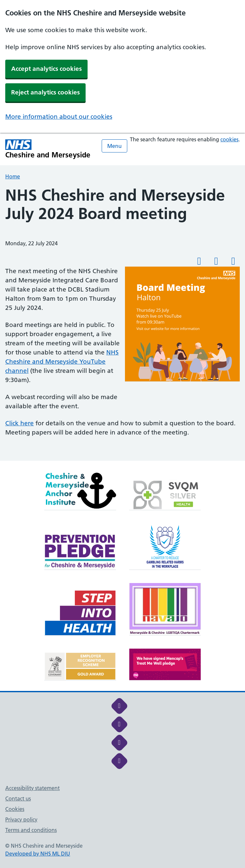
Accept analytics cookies (46, 69)
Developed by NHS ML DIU (38, 854)
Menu (114, 146)
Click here (20, 423)
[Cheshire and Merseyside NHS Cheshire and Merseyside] (48, 149)
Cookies (15, 809)
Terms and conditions (31, 830)
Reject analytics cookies (45, 92)
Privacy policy (21, 819)
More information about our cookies (59, 117)
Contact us (18, 798)
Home (13, 176)
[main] (123, 323)
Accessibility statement (32, 788)
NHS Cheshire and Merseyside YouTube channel (62, 362)
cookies (229, 139)
